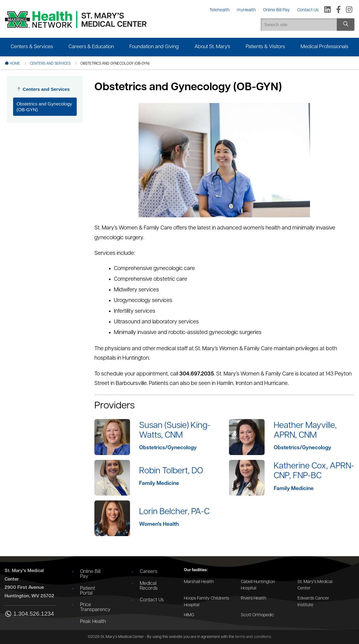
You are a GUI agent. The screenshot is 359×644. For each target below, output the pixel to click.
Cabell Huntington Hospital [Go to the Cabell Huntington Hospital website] (258, 585)
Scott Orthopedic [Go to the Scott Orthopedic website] (257, 615)
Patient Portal (88, 591)
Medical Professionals (324, 47)
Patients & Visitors (265, 47)
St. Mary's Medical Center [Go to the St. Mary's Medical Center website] (315, 585)
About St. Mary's (212, 47)
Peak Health (93, 622)
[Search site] (346, 25)
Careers (149, 572)
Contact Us (152, 600)
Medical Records (149, 586)
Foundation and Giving (154, 47)
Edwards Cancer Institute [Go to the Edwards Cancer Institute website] (313, 602)
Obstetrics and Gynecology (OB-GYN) (44, 107)
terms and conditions (253, 637)
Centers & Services (32, 47)
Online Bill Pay (90, 574)
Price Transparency (95, 607)
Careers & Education (91, 47)
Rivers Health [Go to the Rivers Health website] (253, 598)
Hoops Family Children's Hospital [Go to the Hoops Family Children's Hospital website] (206, 602)
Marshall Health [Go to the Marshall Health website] (199, 582)
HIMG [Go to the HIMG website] (189, 615)
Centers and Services (50, 64)
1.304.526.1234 (29, 614)
